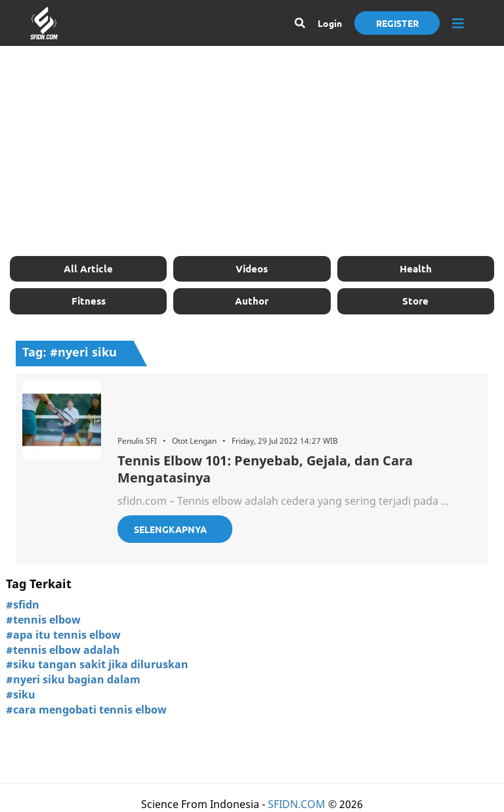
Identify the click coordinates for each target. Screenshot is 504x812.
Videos (252, 268)
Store (415, 301)
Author (252, 301)
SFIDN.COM (297, 804)
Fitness (89, 301)
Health (416, 268)
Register (397, 23)
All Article (88, 268)
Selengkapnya (170, 529)
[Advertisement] (252, 151)
